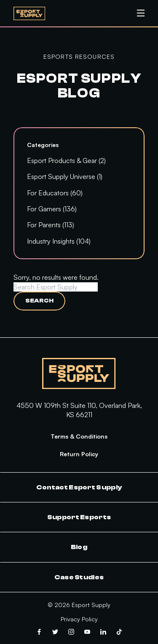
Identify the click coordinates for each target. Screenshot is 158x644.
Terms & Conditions (79, 436)
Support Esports (79, 517)
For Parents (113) (51, 225)
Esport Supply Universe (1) (65, 176)
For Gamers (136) (52, 209)
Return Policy (79, 454)
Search (39, 301)
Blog (79, 547)
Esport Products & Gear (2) (66, 160)
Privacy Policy (79, 619)
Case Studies (79, 577)
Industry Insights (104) (59, 241)
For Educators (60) (55, 193)
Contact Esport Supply (79, 487)
